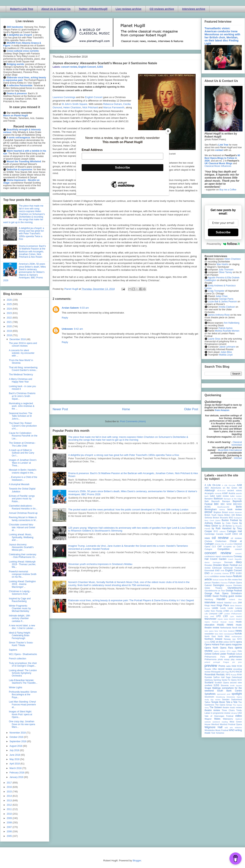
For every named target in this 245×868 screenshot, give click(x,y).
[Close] (168, 131)
